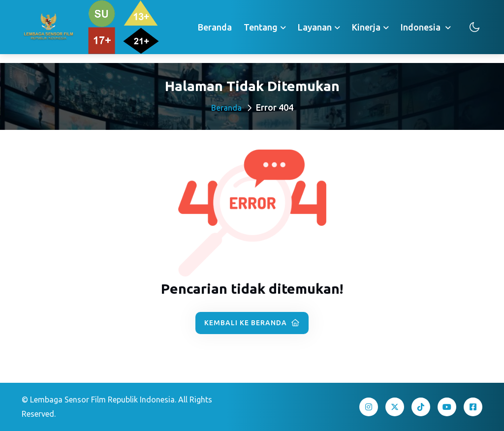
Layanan (315, 27)
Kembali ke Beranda (252, 323)
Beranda (215, 27)
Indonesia (422, 27)
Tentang (261, 27)
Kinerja (366, 27)
